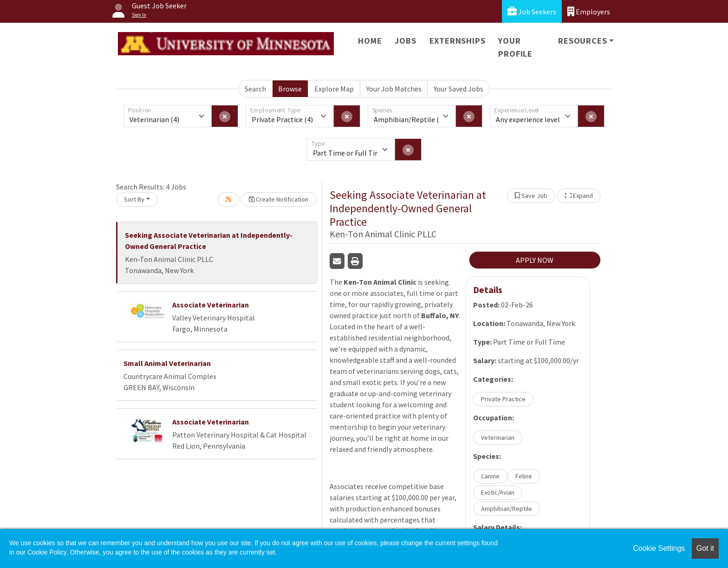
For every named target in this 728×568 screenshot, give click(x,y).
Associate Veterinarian (211, 305)
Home (370, 41)
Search (255, 89)
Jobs (405, 41)
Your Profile (515, 47)
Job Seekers (532, 11)
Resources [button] (582, 41)
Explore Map (334, 89)
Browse (290, 89)
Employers (589, 11)
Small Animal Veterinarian (167, 363)
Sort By (134, 199)
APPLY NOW (535, 260)
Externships (458, 41)
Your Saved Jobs (458, 89)
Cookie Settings (659, 548)
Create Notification (279, 199)
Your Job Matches (394, 89)
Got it (705, 548)
